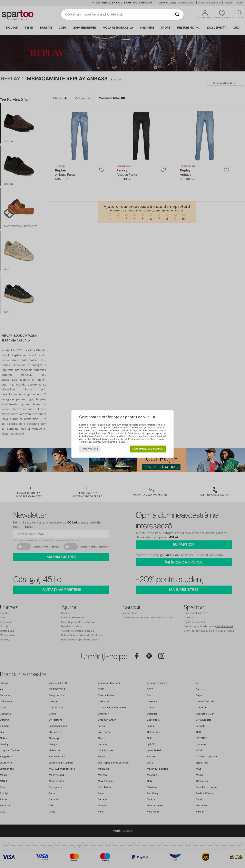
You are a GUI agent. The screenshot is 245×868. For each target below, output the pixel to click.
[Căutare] (177, 14)
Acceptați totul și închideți (148, 449)
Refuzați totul (90, 449)
